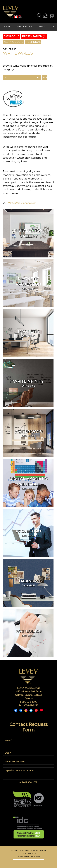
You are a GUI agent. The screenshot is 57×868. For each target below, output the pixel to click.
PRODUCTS (25, 27)
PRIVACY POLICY (28, 854)
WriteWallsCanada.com (22, 203)
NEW (7, 27)
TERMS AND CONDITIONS (28, 857)
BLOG (43, 27)
